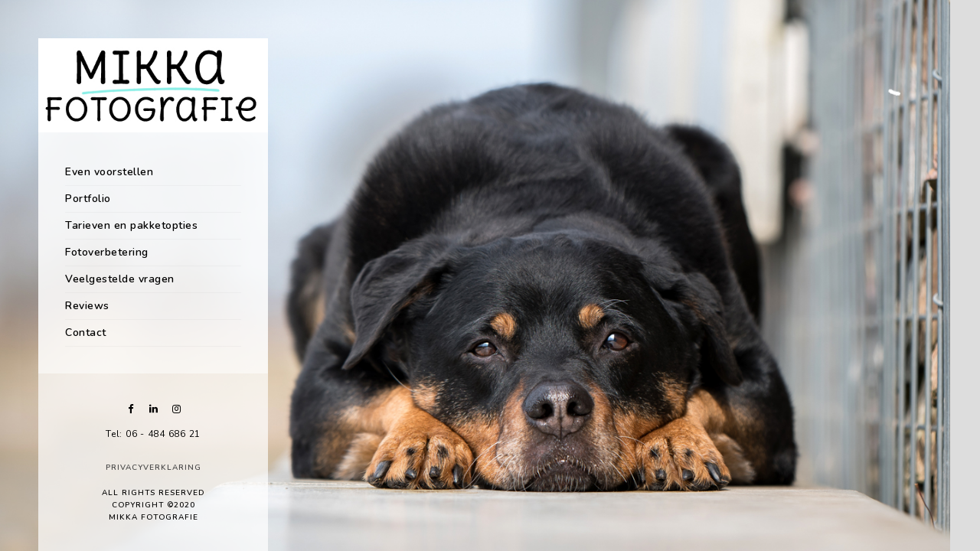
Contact (86, 333)
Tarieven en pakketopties (131, 225)
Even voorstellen (109, 172)
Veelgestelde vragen (120, 279)
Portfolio (88, 199)
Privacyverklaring (154, 468)
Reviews (87, 306)
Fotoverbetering (107, 252)
